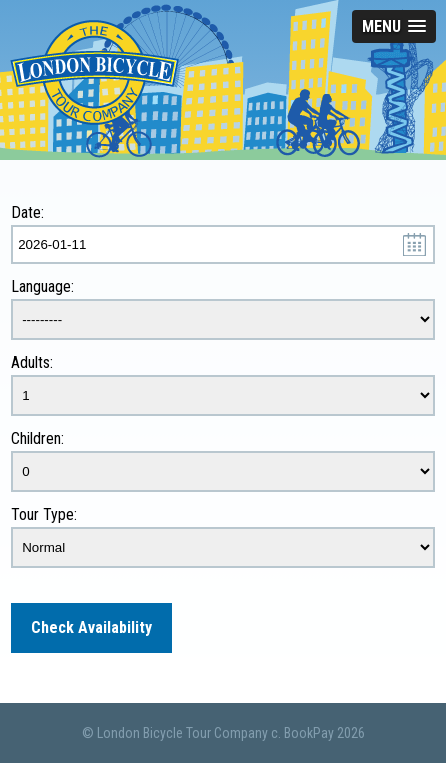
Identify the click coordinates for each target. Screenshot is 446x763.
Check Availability (91, 627)
